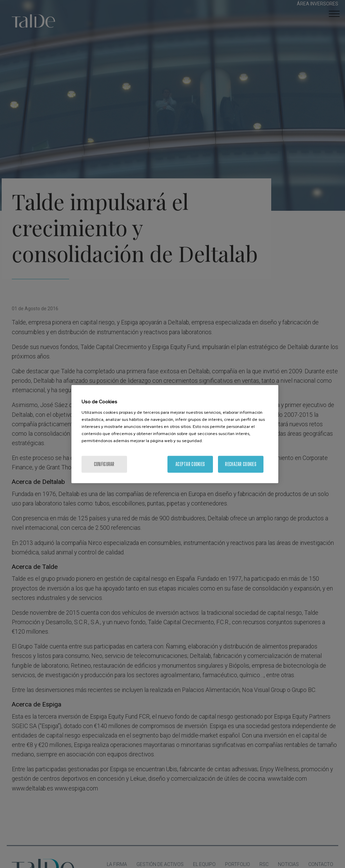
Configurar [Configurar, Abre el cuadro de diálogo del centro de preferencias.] (104, 464)
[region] (175, 434)
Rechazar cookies (241, 464)
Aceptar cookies (190, 464)
